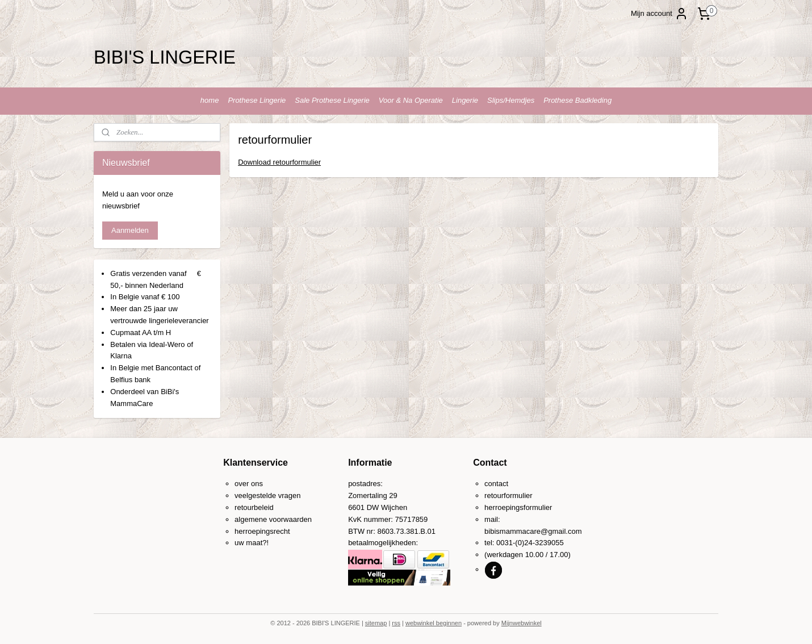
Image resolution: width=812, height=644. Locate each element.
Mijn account (660, 14)
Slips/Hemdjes (511, 100)
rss (396, 623)
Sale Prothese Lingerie (332, 100)
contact (496, 484)
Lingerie (465, 100)
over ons (249, 484)
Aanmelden (130, 230)
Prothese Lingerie (257, 100)
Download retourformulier (279, 162)
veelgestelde (255, 495)
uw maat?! (252, 543)
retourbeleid (254, 507)
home (210, 100)
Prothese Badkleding (577, 100)
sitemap (376, 623)
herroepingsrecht (262, 531)
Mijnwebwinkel (522, 623)
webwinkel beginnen (434, 623)
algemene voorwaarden (273, 519)
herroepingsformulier (518, 507)
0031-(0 (509, 543)
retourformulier (508, 495)
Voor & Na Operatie (411, 100)
